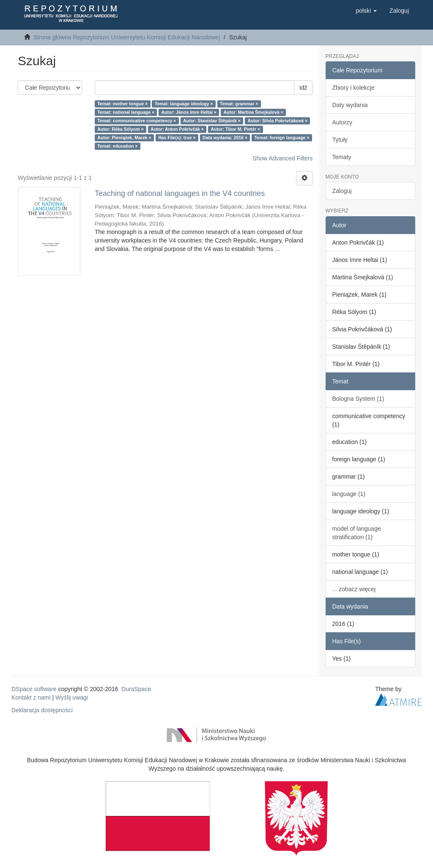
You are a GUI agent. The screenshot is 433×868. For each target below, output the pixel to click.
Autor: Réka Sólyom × (120, 129)
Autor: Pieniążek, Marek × (124, 138)
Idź (303, 88)
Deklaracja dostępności (42, 710)
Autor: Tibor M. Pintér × (235, 129)
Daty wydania (350, 105)
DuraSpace (136, 689)
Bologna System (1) (358, 399)
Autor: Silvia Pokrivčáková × (278, 121)
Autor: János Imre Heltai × (189, 112)
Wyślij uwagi (72, 697)
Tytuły (340, 140)
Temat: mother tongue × (122, 104)
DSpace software (34, 689)
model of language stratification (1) (357, 533)
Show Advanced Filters (282, 158)
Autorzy (342, 122)
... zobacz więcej (354, 589)
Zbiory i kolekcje (354, 88)
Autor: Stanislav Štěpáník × (212, 121)
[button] (366, 11)
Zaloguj (342, 191)
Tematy (342, 157)
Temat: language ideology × (184, 104)
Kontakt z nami (31, 697)
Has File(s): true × (177, 138)
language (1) (349, 494)
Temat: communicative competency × (137, 121)
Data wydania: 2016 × (225, 138)
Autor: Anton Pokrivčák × (177, 129)
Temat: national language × (126, 112)
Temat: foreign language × (282, 138)
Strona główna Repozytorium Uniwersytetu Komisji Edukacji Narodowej (127, 37)
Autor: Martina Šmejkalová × (253, 112)
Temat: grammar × (239, 104)
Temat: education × (117, 146)
